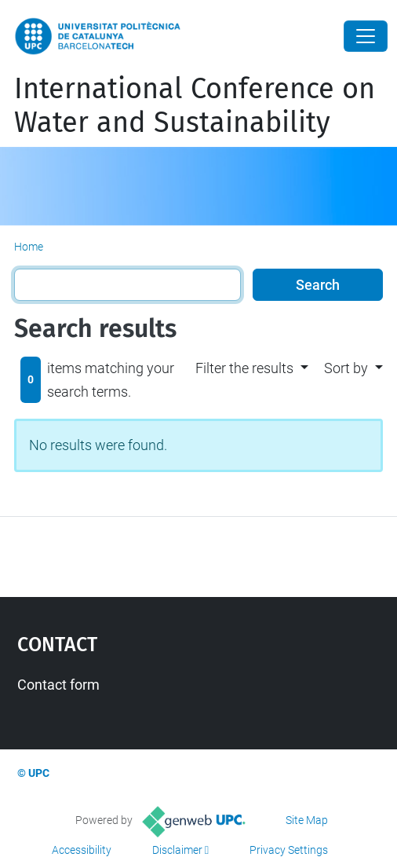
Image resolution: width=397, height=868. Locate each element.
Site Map (307, 820)
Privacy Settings (289, 850)
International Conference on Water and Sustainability (195, 106)
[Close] (366, 36)
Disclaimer (177, 850)
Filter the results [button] (244, 368)
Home (29, 247)
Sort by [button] (346, 368)
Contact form (58, 685)
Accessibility (82, 850)
